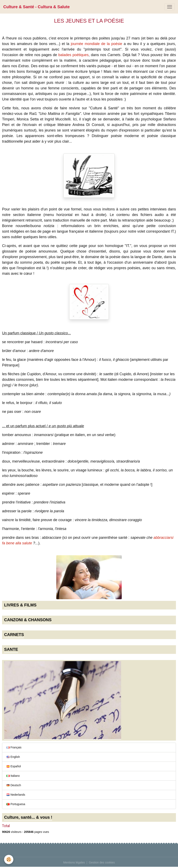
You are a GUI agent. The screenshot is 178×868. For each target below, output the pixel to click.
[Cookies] (9, 859)
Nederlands (16, 795)
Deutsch (14, 785)
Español (14, 766)
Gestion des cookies (102, 862)
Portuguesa (16, 804)
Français (14, 747)
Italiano (13, 776)
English (13, 757)
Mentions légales (74, 862)
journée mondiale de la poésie (96, 44)
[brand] (36, 7)
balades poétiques (73, 55)
